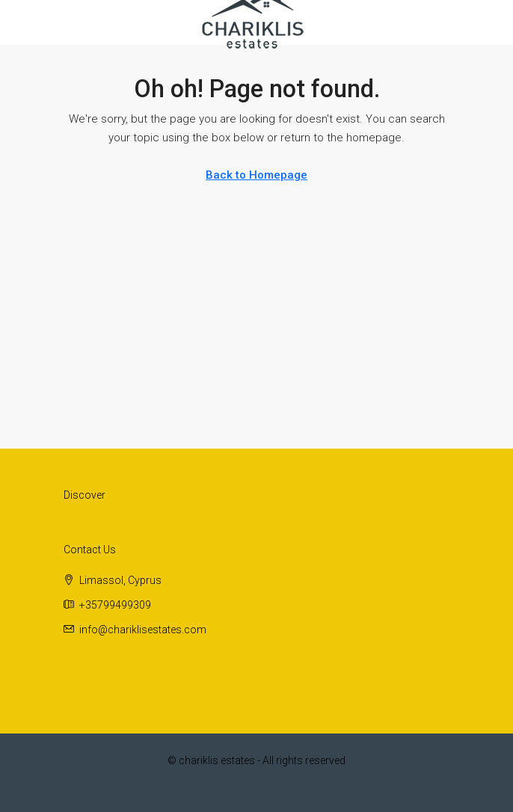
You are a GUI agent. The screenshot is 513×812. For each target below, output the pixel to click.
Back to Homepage (256, 175)
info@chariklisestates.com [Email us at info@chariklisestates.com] (143, 630)
